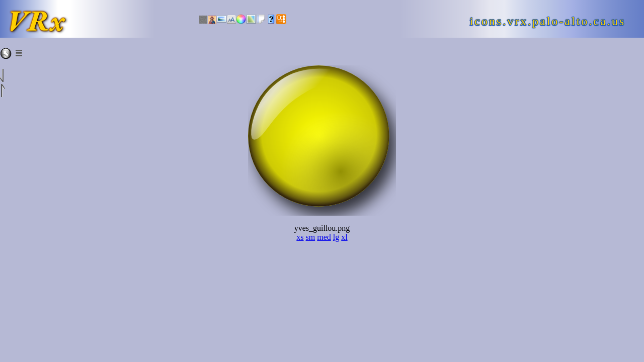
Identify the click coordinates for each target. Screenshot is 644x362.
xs (300, 237)
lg (336, 237)
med (324, 237)
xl (344, 237)
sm (311, 237)
